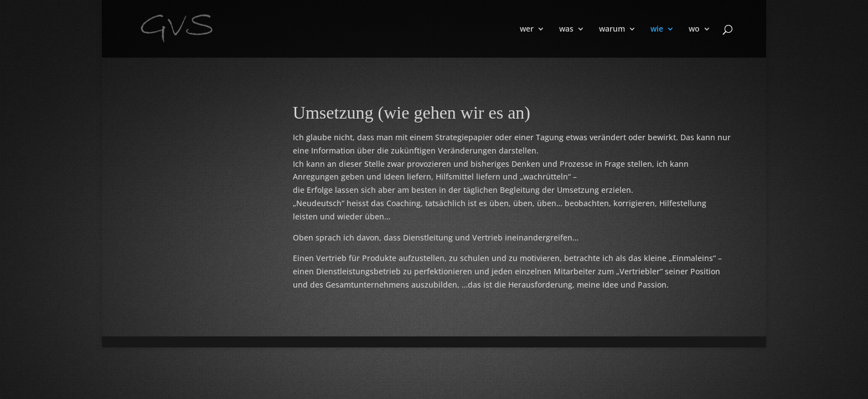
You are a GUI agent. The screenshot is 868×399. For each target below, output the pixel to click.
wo (694, 29)
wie (657, 29)
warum (612, 29)
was (566, 29)
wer (527, 29)
